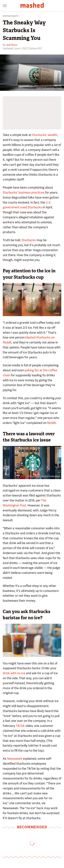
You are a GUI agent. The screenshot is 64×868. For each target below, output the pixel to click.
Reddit (52, 423)
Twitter (57, 313)
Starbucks (29, 240)
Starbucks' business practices (24, 192)
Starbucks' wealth (45, 135)
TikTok (20, 726)
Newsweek (15, 759)
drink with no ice (14, 673)
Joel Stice (12, 45)
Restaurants (11, 16)
